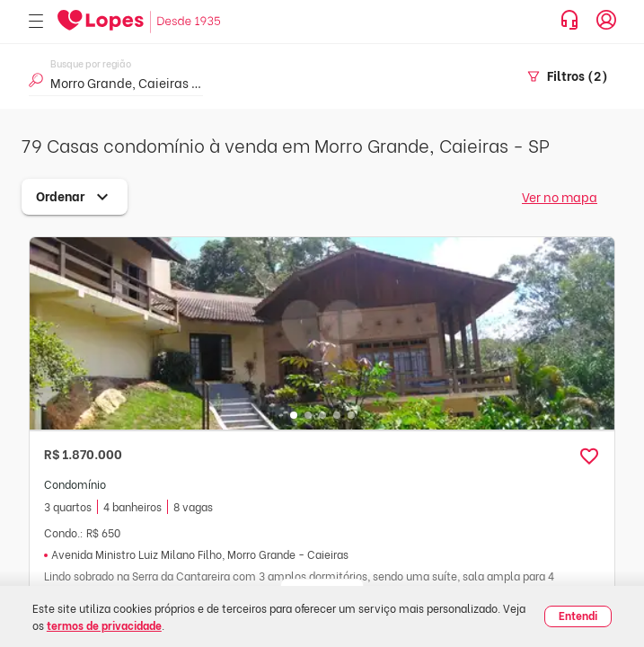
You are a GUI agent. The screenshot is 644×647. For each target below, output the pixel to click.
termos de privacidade (104, 625)
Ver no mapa (560, 196)
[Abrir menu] (36, 22)
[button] (589, 456)
